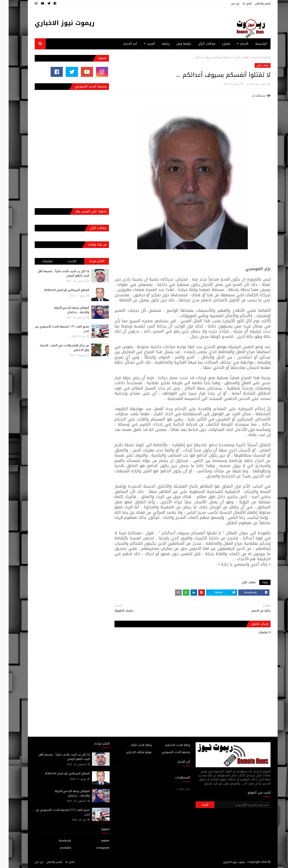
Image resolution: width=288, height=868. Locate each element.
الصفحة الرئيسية (253, 57)
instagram (94, 848)
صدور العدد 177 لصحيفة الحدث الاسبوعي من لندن (53, 329)
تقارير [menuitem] (218, 44)
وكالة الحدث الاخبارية (169, 745)
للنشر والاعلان (254, 4)
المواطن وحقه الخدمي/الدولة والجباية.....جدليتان (63, 310)
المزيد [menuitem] (142, 44)
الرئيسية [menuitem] (253, 44)
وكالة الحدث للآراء (133, 745)
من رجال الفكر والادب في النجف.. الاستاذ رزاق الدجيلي (56, 348)
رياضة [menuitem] (157, 44)
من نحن (227, 4)
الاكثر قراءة (88, 261)
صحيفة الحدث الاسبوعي (167, 752)
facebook (56, 841)
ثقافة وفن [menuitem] (175, 44)
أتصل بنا (238, 4)
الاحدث (63, 261)
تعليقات (38, 261)
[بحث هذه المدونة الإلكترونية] (234, 805)
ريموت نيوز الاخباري (56, 23)
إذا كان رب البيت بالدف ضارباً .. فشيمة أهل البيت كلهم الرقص (55, 273)
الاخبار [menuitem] (236, 44)
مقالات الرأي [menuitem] (198, 44)
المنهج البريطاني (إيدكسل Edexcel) (58, 290)
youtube (57, 848)
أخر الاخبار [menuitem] (122, 44)
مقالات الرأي (234, 57)
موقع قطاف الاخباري (130, 752)
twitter (97, 841)
